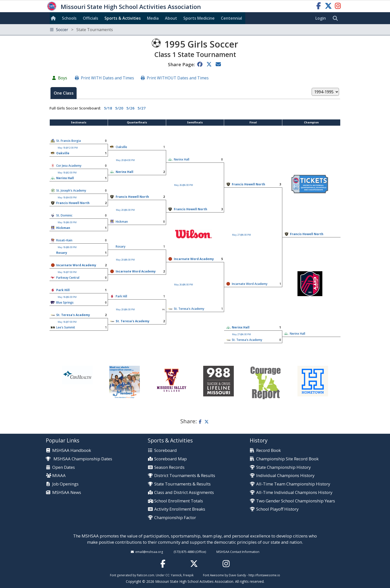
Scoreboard (166, 451)
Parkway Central (68, 278)
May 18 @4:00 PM (67, 197)
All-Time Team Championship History (293, 484)
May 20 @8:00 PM (125, 260)
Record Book (268, 451)
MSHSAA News (67, 493)
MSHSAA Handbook (72, 451)
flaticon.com (146, 575)
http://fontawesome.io (264, 575)
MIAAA (59, 476)
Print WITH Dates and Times (107, 78)
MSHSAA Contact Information (238, 552)
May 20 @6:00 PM (125, 210)
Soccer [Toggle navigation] (81, 30)
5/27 (142, 108)
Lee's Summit (66, 327)
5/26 (130, 108)
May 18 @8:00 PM (67, 247)
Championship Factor (175, 518)
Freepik (188, 575)
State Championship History (283, 467)
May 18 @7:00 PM (67, 272)
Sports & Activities (123, 18)
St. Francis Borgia (69, 141)
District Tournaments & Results (185, 476)
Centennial (231, 18)
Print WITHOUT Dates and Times (178, 78)
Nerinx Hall (182, 159)
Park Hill (63, 290)
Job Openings (65, 484)
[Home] (54, 18)
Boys (63, 78)
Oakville (121, 147)
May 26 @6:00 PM (184, 185)
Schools (69, 18)
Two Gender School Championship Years (296, 501)
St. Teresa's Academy (189, 309)
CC (167, 575)
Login (321, 18)
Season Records (169, 467)
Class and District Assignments (184, 493)
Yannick (176, 575)
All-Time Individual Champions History (294, 493)
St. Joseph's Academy (71, 190)
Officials (91, 18)
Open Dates (64, 467)
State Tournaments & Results (182, 484)
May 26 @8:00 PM (184, 285)
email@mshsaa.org (149, 552)
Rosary (121, 246)
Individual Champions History (285, 476)
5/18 (108, 108)
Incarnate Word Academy (194, 259)
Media (153, 18)
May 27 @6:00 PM (242, 334)
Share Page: (181, 64)
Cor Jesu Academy (69, 166)
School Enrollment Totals (179, 501)
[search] (337, 18)
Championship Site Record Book (287, 459)
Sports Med (199, 18)
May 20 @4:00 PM (125, 160)
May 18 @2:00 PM (67, 173)
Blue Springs (65, 302)
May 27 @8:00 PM (242, 235)
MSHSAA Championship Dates (79, 459)
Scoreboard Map (171, 459)
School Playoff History (277, 509)
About (171, 18)
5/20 (119, 108)
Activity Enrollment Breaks (180, 509)
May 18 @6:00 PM (67, 222)
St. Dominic (64, 215)
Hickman (122, 222)
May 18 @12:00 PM (68, 148)
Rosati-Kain (64, 240)
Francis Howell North (248, 184)
